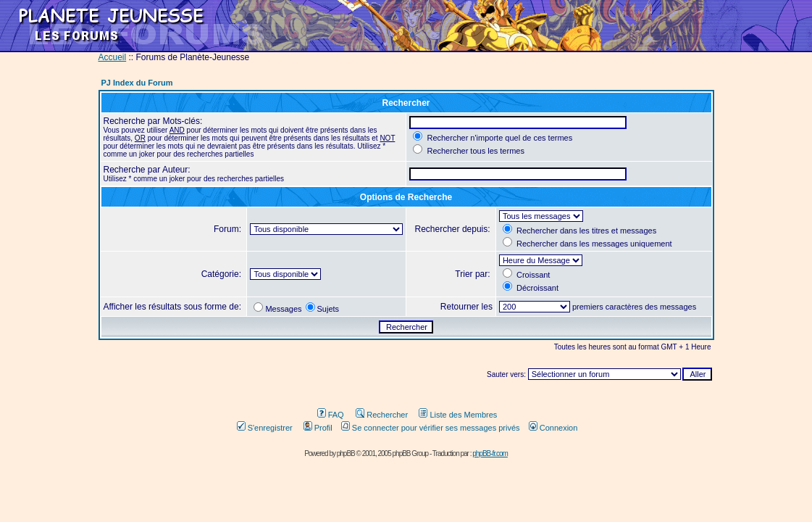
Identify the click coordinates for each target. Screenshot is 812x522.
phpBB (346, 453)
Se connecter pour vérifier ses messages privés (431, 428)
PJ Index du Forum (137, 83)
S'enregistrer (265, 428)
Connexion (553, 428)
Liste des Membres (458, 415)
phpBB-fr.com (490, 453)
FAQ (331, 415)
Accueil (113, 57)
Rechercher (382, 415)
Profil (318, 428)
